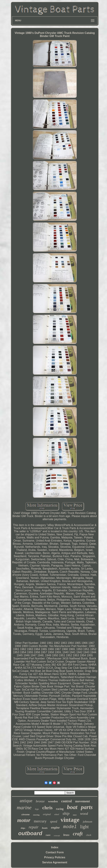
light (84, 827)
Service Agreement (55, 862)
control (67, 801)
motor (24, 820)
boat (72, 807)
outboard (30, 833)
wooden (53, 801)
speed (54, 822)
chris (47, 808)
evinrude (57, 836)
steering (36, 815)
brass (66, 835)
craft (78, 834)
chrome (26, 815)
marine (24, 807)
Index (55, 847)
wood (84, 814)
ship (66, 813)
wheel (57, 814)
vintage (70, 820)
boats (45, 828)
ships (23, 828)
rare (48, 835)
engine (55, 828)
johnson (88, 822)
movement (82, 801)
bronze (40, 801)
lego (37, 809)
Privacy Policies (55, 857)
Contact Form (55, 852)
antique (26, 801)
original (47, 814)
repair (34, 827)
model (70, 827)
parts (87, 807)
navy (75, 815)
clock (89, 835)
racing (60, 809)
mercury (40, 821)
